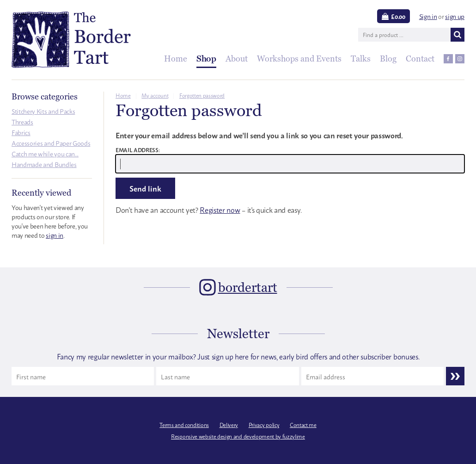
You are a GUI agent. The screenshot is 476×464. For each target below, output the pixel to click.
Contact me (303, 425)
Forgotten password (202, 95)
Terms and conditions (184, 425)
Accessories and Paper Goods (51, 143)
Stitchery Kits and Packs (43, 111)
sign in (55, 235)
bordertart (248, 287)
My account (155, 95)
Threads (22, 121)
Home (123, 95)
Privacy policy (264, 425)
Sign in (428, 16)
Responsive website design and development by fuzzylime (238, 436)
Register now (220, 210)
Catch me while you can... (45, 153)
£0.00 (398, 16)
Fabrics (21, 132)
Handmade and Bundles (44, 164)
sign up (455, 16)
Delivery (229, 425)
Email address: (138, 150)
